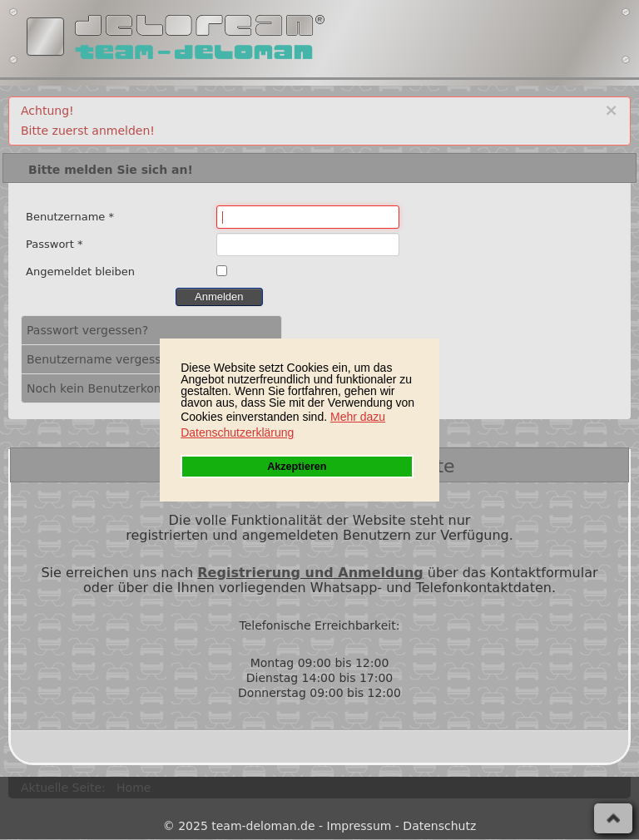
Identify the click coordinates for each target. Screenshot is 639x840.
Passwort (54, 244)
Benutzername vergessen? (104, 359)
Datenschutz (439, 826)
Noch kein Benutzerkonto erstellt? (125, 388)
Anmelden (219, 296)
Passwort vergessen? (87, 330)
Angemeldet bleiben (80, 272)
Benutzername (70, 217)
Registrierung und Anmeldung (310, 573)
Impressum (359, 826)
